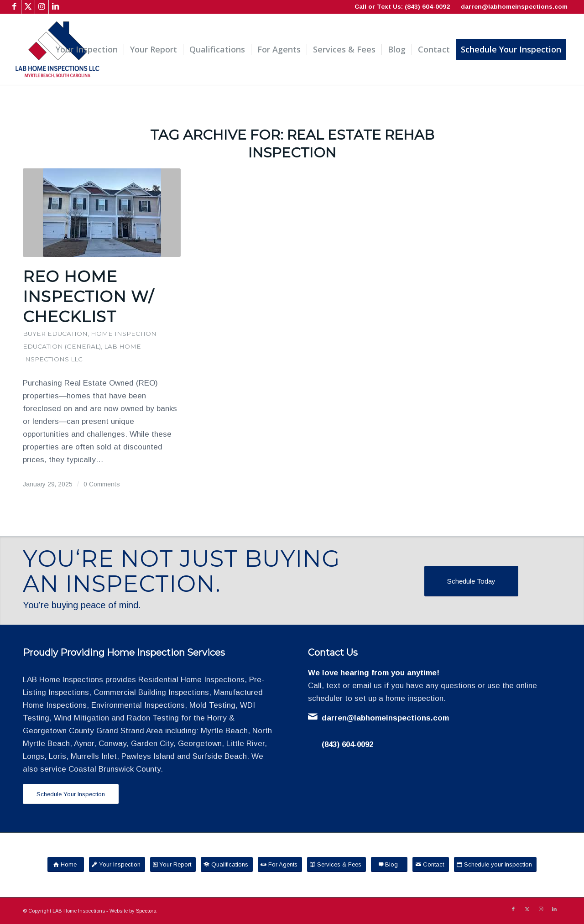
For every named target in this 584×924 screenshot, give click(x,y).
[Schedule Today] (471, 581)
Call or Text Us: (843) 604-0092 (402, 7)
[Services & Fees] (336, 864)
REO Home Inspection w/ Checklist (88, 297)
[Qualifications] (227, 864)
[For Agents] (280, 864)
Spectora (146, 911)
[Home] (66, 864)
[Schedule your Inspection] (495, 864)
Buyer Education (55, 334)
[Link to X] (28, 7)
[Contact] (431, 864)
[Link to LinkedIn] (56, 7)
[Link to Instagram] (42, 7)
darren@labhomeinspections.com (514, 7)
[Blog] (389, 864)
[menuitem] (87, 50)
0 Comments (102, 484)
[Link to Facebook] (14, 7)
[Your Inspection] (117, 864)
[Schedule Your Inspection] (71, 794)
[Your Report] (173, 864)
